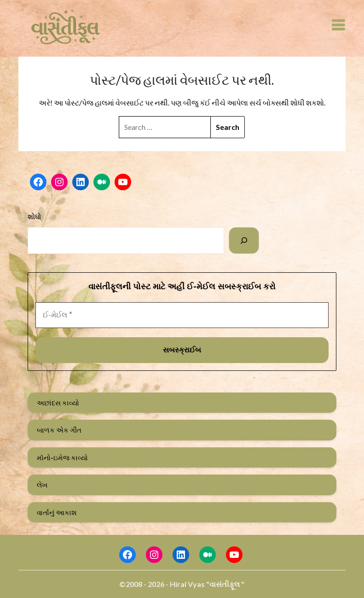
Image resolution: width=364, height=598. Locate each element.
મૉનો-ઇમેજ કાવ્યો (62, 457)
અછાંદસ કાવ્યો (58, 403)
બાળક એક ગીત (59, 430)
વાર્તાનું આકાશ (57, 512)
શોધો (34, 217)
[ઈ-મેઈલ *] (182, 315)
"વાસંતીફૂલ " (225, 584)
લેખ (42, 485)
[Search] (244, 240)
